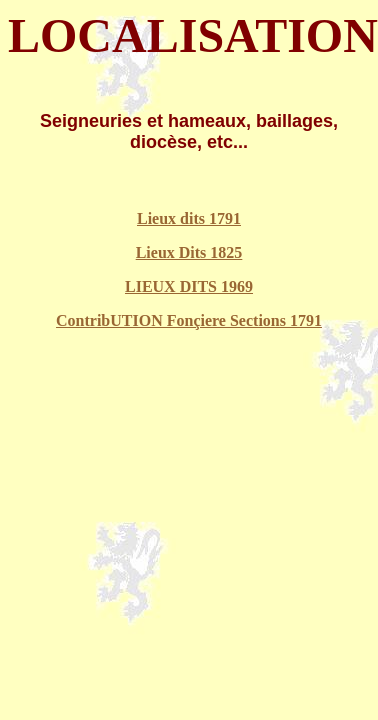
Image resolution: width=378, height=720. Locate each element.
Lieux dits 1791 (189, 218)
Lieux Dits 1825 (189, 252)
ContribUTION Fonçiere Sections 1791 (189, 320)
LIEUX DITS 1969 (189, 286)
